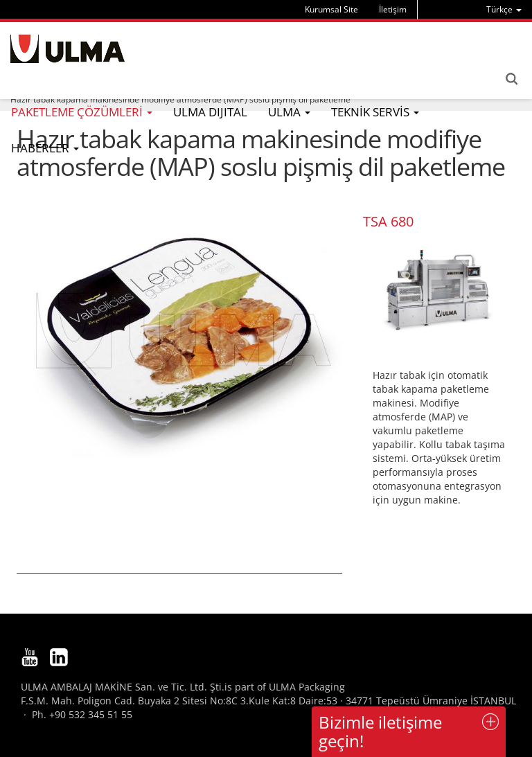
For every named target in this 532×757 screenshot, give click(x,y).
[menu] (504, 9)
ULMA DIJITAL (210, 112)
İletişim (393, 9)
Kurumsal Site (331, 9)
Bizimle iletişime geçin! (380, 731)
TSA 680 (388, 221)
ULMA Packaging (307, 687)
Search (511, 79)
